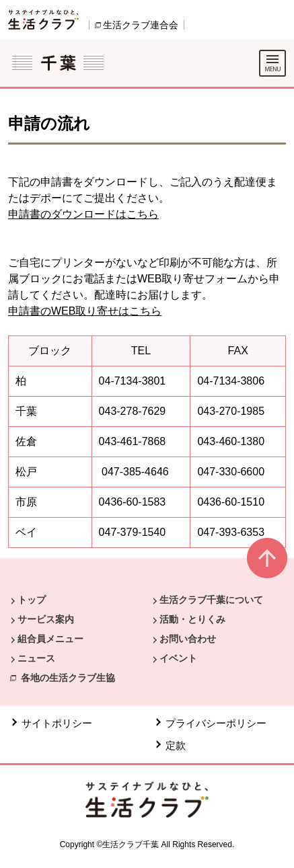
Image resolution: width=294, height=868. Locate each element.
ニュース (36, 658)
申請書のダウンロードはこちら (83, 214)
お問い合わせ (188, 639)
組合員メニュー (50, 639)
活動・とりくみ (192, 619)
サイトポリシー (57, 723)
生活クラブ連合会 (141, 25)
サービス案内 (46, 619)
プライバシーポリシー (216, 723)
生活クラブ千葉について (211, 600)
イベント (178, 658)
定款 (176, 745)
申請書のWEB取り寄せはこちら (85, 311)
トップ (32, 600)
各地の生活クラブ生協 (68, 678)
